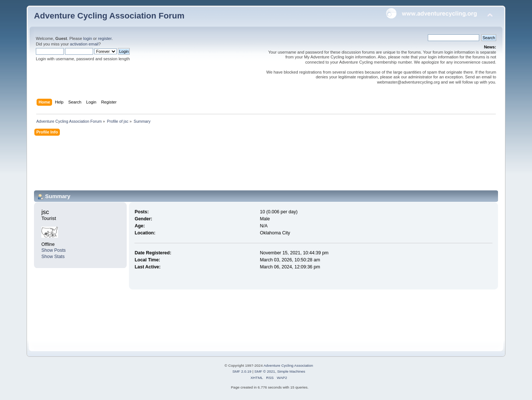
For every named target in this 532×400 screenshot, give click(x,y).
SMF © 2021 (265, 371)
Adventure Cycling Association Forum (109, 16)
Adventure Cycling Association (288, 365)
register (105, 38)
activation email (84, 44)
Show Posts (54, 250)
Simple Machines (291, 371)
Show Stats (53, 257)
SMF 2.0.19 (242, 371)
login (88, 38)
